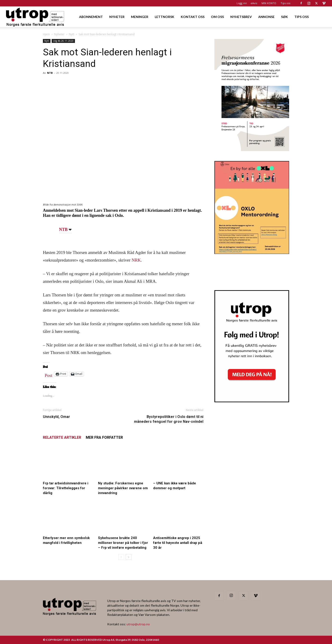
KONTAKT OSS (193, 17)
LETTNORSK (165, 17)
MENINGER (140, 17)
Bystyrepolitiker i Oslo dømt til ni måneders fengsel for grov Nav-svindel (169, 419)
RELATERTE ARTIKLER (62, 437)
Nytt (72, 34)
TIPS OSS (302, 17)
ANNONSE (266, 17)
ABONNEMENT (91, 17)
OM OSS (217, 17)
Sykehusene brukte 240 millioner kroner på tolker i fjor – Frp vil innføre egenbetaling (123, 543)
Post (49, 374)
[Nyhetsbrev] (252, 401)
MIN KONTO (269, 3)
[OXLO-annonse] (252, 252)
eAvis (254, 3)
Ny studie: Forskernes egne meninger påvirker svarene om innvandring (123, 488)
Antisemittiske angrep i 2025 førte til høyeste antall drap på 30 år (178, 543)
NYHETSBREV (241, 17)
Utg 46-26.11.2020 (63, 41)
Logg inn (242, 3)
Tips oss (285, 3)
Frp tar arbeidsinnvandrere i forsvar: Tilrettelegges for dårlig (66, 488)
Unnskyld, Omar (56, 417)
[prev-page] (121, 557)
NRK (136, 260)
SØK (285, 17)
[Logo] (35, 17)
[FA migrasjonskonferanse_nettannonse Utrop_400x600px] (252, 150)
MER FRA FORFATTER (104, 437)
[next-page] (129, 557)
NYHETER (117, 17)
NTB (50, 73)
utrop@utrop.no (138, 624)
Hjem (46, 34)
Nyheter (59, 34)
